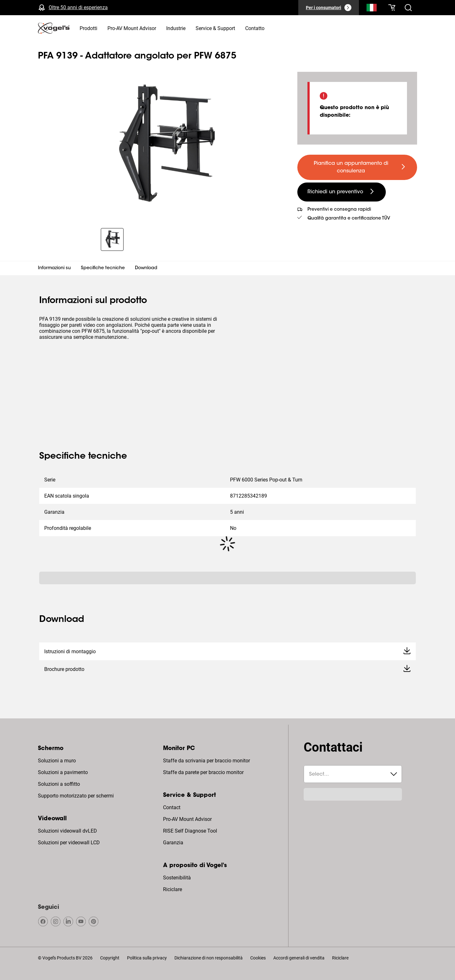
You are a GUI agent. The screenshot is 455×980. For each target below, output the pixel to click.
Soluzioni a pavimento (63, 772)
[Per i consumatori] (329, 8)
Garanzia (173, 843)
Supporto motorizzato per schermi (76, 796)
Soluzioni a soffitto (59, 784)
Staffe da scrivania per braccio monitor (206, 761)
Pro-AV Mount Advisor (187, 819)
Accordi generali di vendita (299, 958)
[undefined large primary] (357, 167)
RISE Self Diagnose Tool (190, 831)
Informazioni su (54, 268)
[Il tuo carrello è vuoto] (392, 8)
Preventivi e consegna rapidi (339, 210)
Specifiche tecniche (103, 268)
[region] (163, 146)
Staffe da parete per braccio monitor (203, 772)
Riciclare (173, 889)
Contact (172, 807)
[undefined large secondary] (342, 192)
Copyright (110, 958)
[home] (54, 28)
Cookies (258, 958)
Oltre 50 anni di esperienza (78, 7)
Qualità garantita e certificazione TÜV (349, 219)
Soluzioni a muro (57, 761)
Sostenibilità (177, 878)
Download (146, 268)
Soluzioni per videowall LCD (69, 843)
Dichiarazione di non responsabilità (209, 958)
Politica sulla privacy (147, 958)
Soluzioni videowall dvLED (67, 831)
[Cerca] (372, 9)
